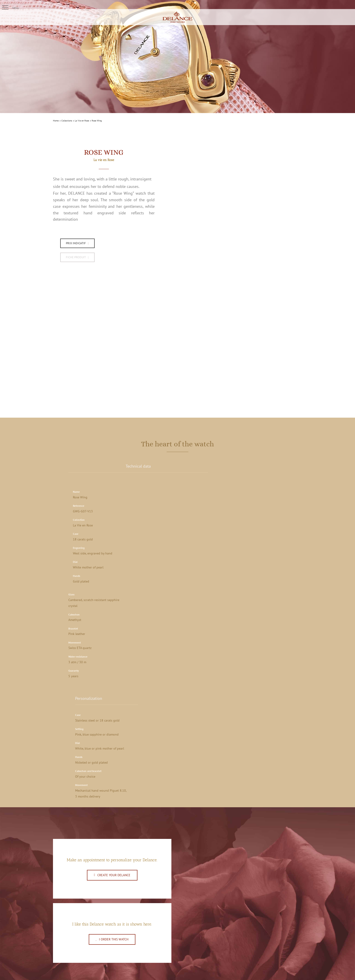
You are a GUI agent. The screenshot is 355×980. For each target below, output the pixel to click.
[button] (5, 7)
